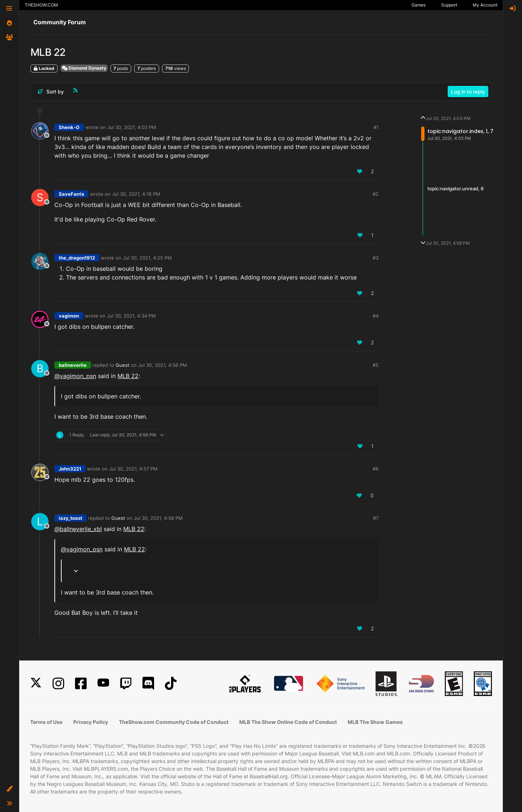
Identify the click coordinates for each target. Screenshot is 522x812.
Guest (123, 365)
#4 (376, 316)
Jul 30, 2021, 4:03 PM (132, 127)
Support (449, 5)
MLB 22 (128, 376)
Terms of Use (46, 722)
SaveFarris (71, 194)
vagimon (69, 316)
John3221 (70, 469)
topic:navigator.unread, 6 (455, 188)
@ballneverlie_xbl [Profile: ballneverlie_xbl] (78, 529)
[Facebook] (81, 683)
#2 (376, 194)
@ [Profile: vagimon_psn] (75, 376)
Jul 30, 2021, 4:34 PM (131, 316)
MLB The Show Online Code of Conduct (288, 722)
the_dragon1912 (77, 258)
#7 (376, 518)
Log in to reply (468, 92)
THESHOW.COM (41, 5)
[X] (36, 683)
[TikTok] (171, 683)
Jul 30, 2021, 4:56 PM (163, 365)
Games (419, 5)
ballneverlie (73, 365)
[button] (9, 789)
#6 (376, 469)
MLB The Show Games (375, 722)
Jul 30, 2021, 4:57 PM (133, 469)
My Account (485, 5)
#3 (376, 258)
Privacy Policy (91, 722)
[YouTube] (103, 683)
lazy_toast (71, 518)
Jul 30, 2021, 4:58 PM (158, 518)
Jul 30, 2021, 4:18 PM (136, 194)
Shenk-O (69, 127)
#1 (376, 127)
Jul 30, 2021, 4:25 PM (147, 258)
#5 (376, 365)
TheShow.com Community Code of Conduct (174, 722)
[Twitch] (126, 683)
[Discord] (148, 683)
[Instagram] (58, 683)
